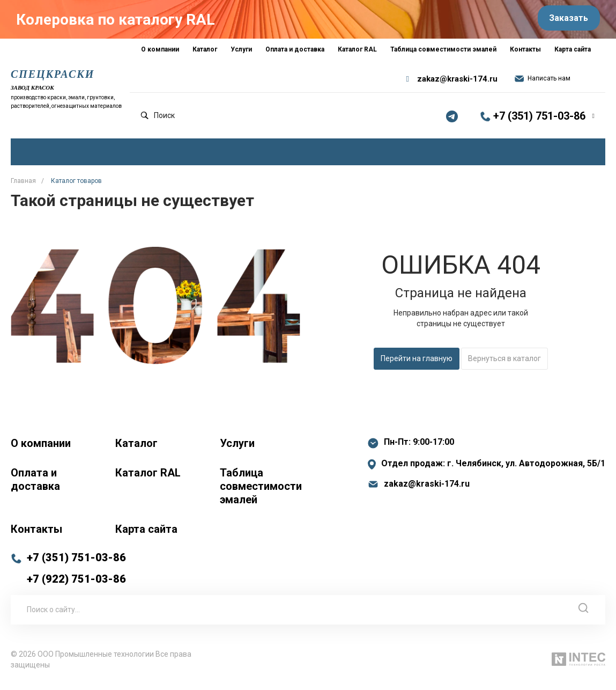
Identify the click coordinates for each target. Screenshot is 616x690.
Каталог (136, 450)
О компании (41, 450)
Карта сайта (146, 535)
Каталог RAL (148, 479)
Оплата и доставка (35, 486)
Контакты (36, 535)
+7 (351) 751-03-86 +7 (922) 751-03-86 (76, 575)
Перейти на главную (417, 365)
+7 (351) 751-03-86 (539, 123)
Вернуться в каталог (504, 365)
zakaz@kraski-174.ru (457, 86)
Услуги (237, 450)
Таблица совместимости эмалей (261, 493)
